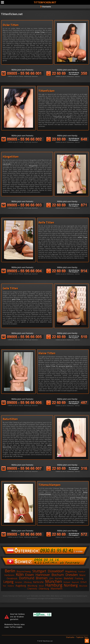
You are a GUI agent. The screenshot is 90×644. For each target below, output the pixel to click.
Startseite (47, 7)
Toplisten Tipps (82, 637)
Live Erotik (7, 164)
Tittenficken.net (45, 2)
